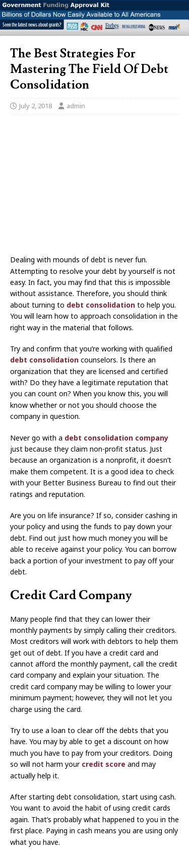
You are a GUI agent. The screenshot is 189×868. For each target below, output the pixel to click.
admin (76, 106)
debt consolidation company (116, 438)
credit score (104, 764)
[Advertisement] (94, 187)
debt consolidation (101, 305)
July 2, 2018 (36, 106)
